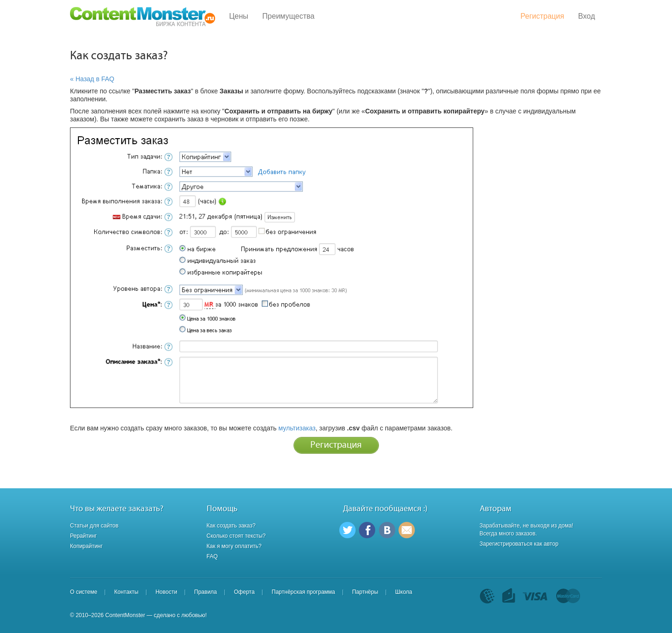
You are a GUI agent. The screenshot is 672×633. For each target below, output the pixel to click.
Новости (166, 592)
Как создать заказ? (231, 526)
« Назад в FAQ (92, 79)
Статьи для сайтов (94, 526)
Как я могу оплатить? (234, 546)
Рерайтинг (83, 536)
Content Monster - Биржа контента (143, 17)
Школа (404, 592)
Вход (587, 16)
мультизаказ (297, 428)
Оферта (244, 592)
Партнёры (365, 592)
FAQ (212, 556)
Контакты (126, 592)
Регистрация (542, 16)
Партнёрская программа (303, 592)
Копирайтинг (86, 546)
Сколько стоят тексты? (236, 536)
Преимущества (288, 16)
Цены (239, 16)
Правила (206, 592)
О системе (84, 592)
